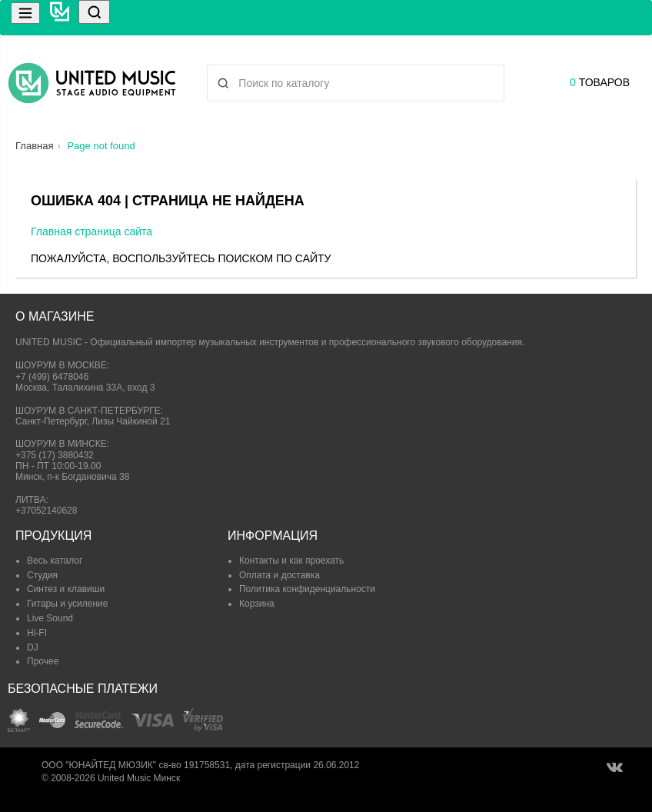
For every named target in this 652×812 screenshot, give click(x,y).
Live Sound (50, 618)
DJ (33, 647)
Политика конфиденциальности (307, 589)
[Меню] (25, 13)
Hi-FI (37, 633)
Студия (42, 575)
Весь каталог (55, 561)
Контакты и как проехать (291, 561)
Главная (34, 146)
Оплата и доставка (279, 575)
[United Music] (60, 18)
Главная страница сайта (91, 231)
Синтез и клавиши (66, 589)
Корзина (257, 604)
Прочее (43, 661)
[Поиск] (94, 12)
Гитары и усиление (67, 604)
